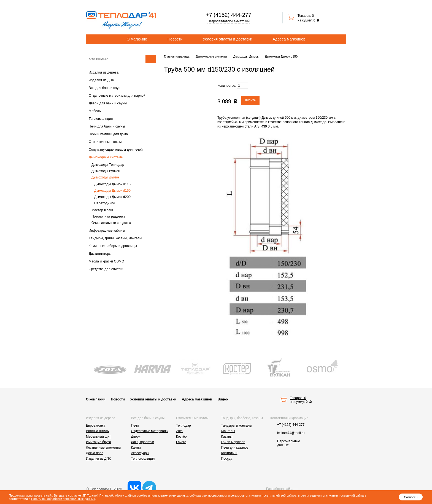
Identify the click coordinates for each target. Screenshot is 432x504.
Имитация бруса (98, 442)
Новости (175, 39)
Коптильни (229, 453)
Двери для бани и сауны (108, 103)
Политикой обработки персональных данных (63, 499)
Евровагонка (96, 426)
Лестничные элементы (103, 448)
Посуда (227, 459)
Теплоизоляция (101, 119)
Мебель (95, 111)
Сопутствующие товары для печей (116, 150)
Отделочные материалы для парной (117, 96)
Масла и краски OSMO (106, 261)
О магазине (137, 39)
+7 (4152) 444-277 (229, 15)
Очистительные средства (111, 223)
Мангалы (228, 431)
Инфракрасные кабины (107, 231)
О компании (96, 399)
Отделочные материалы (150, 431)
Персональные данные (289, 443)
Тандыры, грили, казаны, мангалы (115, 238)
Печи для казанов (235, 448)
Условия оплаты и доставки (227, 39)
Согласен (411, 497)
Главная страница (177, 56)
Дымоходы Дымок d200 (112, 197)
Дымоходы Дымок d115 (112, 184)
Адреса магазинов (289, 39)
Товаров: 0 (306, 16)
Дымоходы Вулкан (106, 171)
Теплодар (183, 426)
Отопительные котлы (105, 142)
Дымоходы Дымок (105, 177)
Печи (135, 426)
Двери (136, 437)
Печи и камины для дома (108, 134)
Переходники (104, 203)
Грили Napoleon (233, 442)
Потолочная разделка (108, 216)
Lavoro (181, 442)
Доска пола (95, 453)
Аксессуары (140, 453)
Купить (250, 100)
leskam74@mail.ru (291, 433)
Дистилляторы (100, 254)
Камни (136, 448)
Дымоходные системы (106, 157)
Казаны (227, 437)
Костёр (181, 437)
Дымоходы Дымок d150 (112, 191)
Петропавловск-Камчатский (229, 21)
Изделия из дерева (104, 72)
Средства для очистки (106, 269)
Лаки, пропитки (143, 442)
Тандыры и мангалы (237, 426)
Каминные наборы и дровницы (113, 246)
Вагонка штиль (97, 431)
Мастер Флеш (102, 210)
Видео (223, 399)
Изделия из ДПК (101, 80)
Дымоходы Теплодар (108, 165)
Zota (179, 431)
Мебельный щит (98, 437)
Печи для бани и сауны (107, 126)
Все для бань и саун (105, 88)
